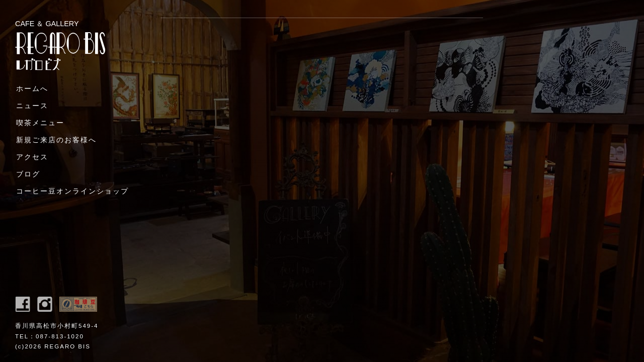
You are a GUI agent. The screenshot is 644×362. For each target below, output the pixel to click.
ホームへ (32, 88)
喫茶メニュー (40, 123)
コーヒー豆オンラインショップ (72, 191)
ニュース (32, 106)
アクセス (32, 157)
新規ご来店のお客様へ (56, 140)
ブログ (28, 174)
